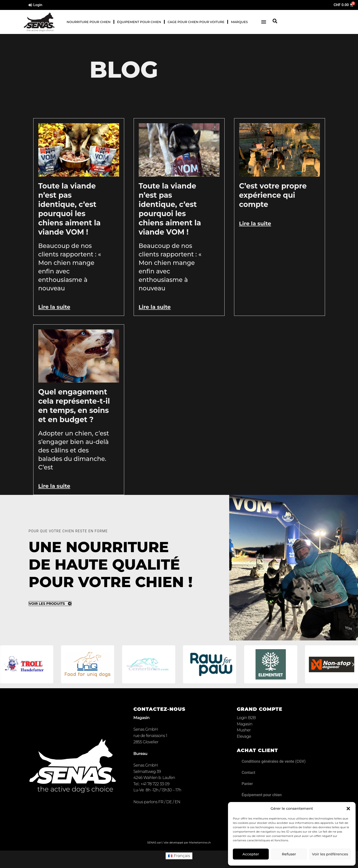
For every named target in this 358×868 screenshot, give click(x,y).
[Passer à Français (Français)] (179, 856)
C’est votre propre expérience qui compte (273, 195)
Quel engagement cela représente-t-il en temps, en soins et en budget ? (74, 406)
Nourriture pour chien (89, 22)
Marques (239, 22)
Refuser (289, 854)
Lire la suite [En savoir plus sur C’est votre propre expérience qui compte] (255, 224)
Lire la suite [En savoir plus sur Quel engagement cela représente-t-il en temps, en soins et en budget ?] (54, 486)
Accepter (251, 854)
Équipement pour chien (139, 22)
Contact (248, 773)
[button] (348, 809)
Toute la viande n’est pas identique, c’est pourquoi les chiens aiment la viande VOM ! (69, 209)
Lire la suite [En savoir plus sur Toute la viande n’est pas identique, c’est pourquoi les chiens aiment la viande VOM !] (54, 307)
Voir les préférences (330, 854)
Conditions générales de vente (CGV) (274, 761)
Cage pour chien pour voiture (196, 22)
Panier (247, 784)
